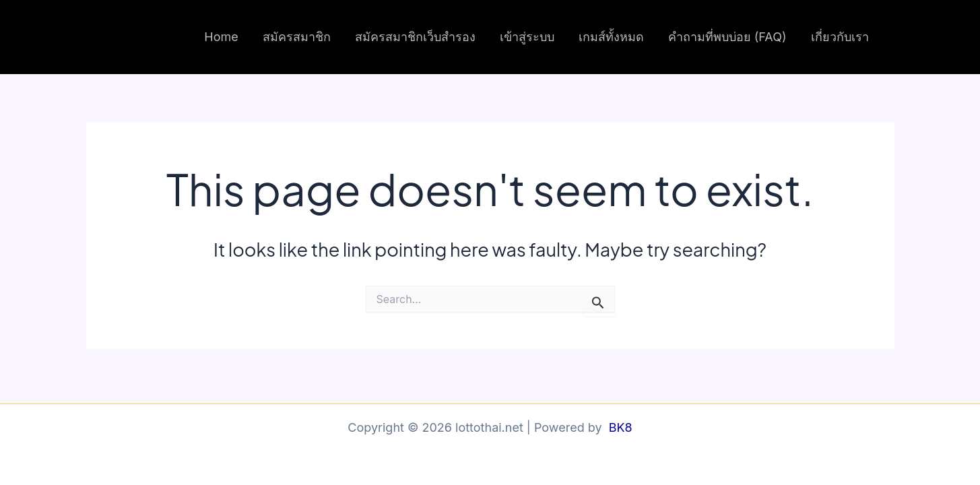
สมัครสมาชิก (297, 37)
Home (221, 37)
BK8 (621, 427)
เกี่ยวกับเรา (840, 37)
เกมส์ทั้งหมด (611, 37)
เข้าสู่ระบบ (527, 37)
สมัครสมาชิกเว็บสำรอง (415, 37)
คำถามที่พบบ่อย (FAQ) (727, 37)
